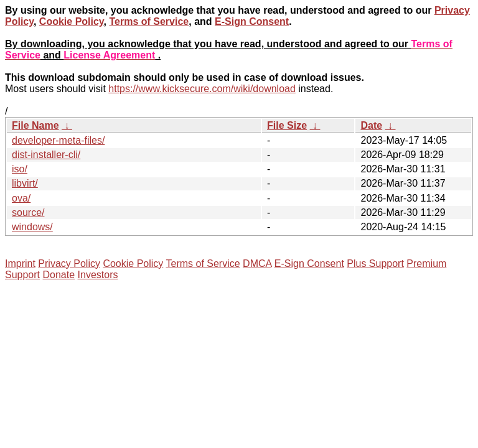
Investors (98, 275)
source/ (28, 212)
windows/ (32, 227)
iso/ (20, 169)
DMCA (257, 264)
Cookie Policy (72, 21)
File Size (287, 125)
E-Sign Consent (252, 21)
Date (371, 125)
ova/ (21, 198)
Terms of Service (149, 21)
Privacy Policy (69, 264)
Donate (59, 275)
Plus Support (375, 264)
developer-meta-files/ (58, 140)
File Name (35, 125)
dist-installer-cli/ (46, 155)
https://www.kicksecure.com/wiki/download (202, 89)
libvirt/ (25, 183)
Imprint (20, 264)
